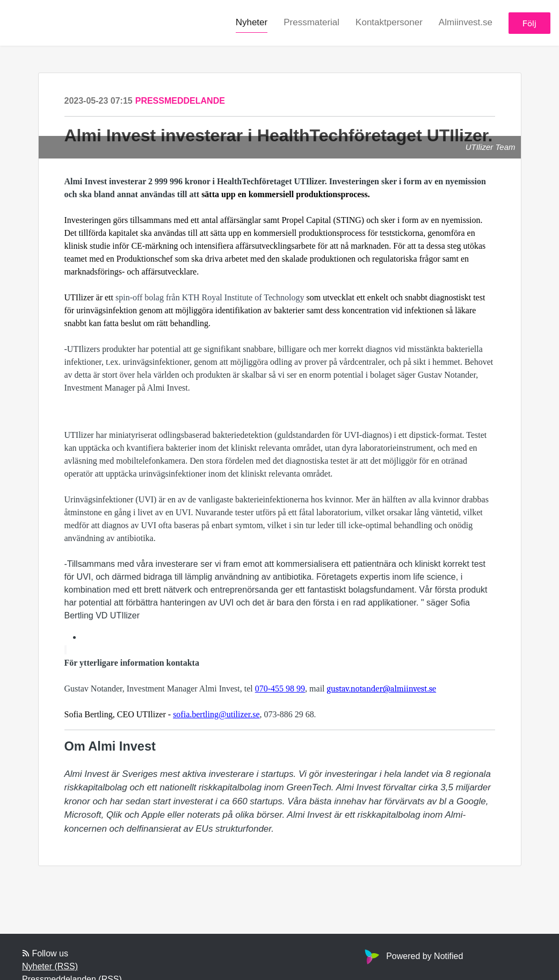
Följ (529, 23)
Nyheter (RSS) (50, 966)
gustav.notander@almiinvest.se (382, 689)
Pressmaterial (311, 22)
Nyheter (252, 22)
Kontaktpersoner (389, 22)
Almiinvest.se (466, 22)
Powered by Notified (412, 956)
